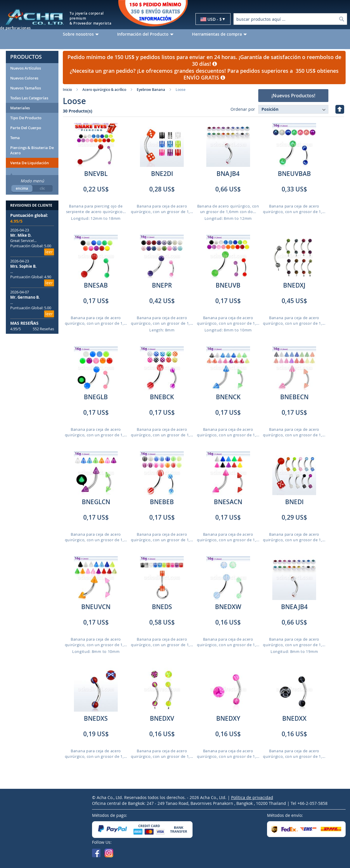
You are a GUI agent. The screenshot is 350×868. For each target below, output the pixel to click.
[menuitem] (86, 34)
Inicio (67, 90)
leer (49, 252)
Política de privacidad (252, 797)
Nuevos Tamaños (26, 88)
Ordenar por (243, 109)
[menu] (204, 34)
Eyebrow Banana (151, 90)
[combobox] (290, 19)
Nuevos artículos (26, 68)
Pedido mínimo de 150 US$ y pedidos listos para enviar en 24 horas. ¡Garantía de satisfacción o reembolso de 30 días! (204, 60)
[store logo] (34, 17)
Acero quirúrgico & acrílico (104, 90)
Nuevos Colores (24, 78)
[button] (213, 19)
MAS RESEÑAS (24, 323)
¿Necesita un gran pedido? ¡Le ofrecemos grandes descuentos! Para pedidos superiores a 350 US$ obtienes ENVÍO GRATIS (204, 74)
